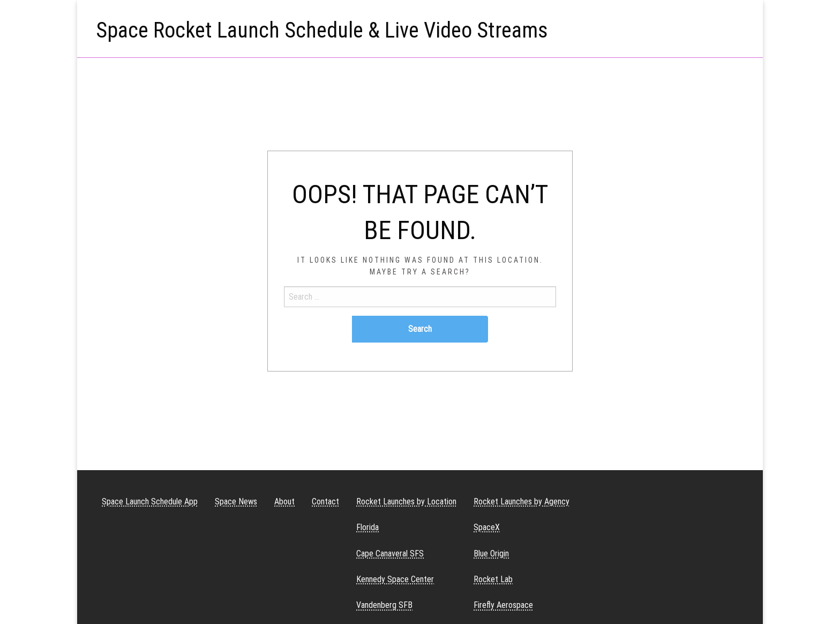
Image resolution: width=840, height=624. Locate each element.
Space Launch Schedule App (150, 502)
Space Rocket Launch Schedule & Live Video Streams (322, 30)
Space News (236, 502)
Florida (367, 527)
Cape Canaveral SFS (390, 554)
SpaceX (487, 527)
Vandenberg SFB (384, 605)
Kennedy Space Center (395, 579)
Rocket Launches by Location (406, 502)
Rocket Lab (493, 579)
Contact (325, 502)
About (284, 502)
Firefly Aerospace (503, 605)
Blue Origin (491, 554)
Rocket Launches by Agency (522, 502)
